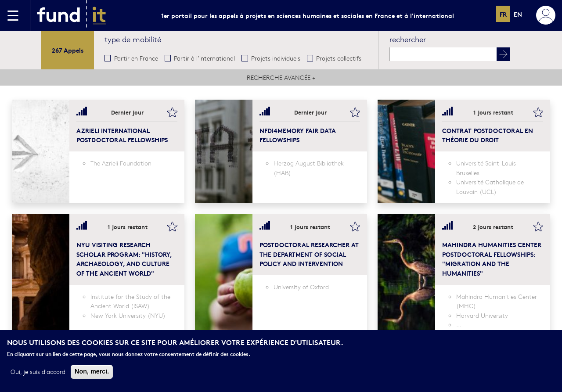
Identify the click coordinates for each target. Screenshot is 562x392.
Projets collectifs (339, 58)
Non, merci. (92, 372)
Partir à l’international (204, 58)
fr (503, 14)
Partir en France (136, 58)
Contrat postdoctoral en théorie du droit (488, 135)
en (518, 14)
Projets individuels (276, 58)
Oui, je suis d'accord (38, 372)
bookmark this (172, 112)
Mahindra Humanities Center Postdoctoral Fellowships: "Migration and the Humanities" (492, 259)
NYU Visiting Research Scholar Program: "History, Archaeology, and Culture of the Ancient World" (124, 259)
